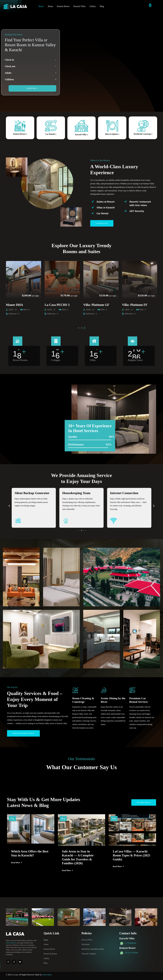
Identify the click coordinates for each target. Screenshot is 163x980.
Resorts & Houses (50, 954)
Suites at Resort (105, 202)
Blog (102, 6)
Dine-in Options (112, 134)
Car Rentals (51, 134)
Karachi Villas (79, 6)
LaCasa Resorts (11, 943)
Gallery (93, 6)
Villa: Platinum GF (135, 305)
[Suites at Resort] (93, 201)
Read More (17, 863)
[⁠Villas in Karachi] (93, 207)
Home (41, 6)
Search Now (32, 88)
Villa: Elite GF (16, 305)
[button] (79, 328)
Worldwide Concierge (143, 134)
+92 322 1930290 (131, 953)
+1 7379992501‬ (131, 943)
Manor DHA (53, 305)
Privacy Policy (87, 940)
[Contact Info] (158, 6)
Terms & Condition (89, 954)
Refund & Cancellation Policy (93, 949)
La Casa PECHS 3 (96, 305)
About (50, 6)
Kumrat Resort (63, 6)
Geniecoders (47, 975)
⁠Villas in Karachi (106, 208)
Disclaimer (86, 944)
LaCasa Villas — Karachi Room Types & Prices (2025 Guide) (131, 855)
